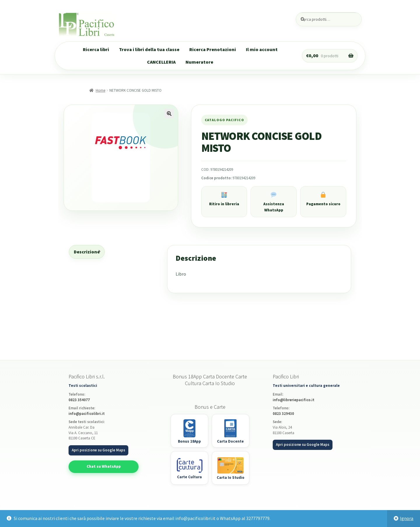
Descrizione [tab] (87, 252)
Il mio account (262, 49)
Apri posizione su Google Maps (98, 450)
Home (100, 90)
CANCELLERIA (161, 62)
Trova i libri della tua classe (149, 49)
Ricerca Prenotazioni (213, 49)
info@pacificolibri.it (87, 414)
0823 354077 (79, 400)
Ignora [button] (407, 518)
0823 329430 (283, 414)
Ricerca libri (96, 49)
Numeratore (199, 62)
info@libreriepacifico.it (294, 400)
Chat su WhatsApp (104, 466)
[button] (169, 114)
